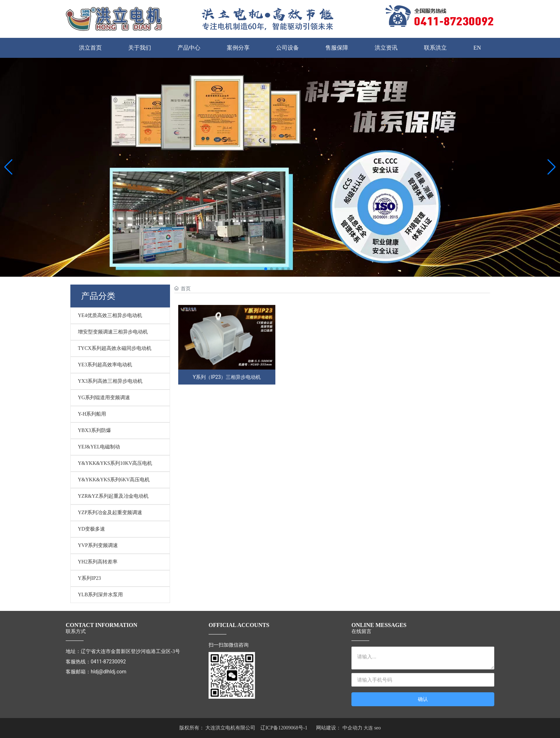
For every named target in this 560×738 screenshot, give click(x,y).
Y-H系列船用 (92, 414)
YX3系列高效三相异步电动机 (110, 381)
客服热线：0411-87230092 (96, 662)
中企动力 (352, 728)
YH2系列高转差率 (98, 562)
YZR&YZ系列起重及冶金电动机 (113, 496)
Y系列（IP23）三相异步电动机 (227, 377)
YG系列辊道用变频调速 (104, 398)
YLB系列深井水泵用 (100, 595)
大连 (368, 728)
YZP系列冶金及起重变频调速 (110, 513)
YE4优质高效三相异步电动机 (110, 315)
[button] (266, 269)
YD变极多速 (91, 529)
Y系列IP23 (89, 578)
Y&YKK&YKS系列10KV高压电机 (115, 463)
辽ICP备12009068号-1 (284, 728)
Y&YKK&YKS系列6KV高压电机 (114, 480)
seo (378, 728)
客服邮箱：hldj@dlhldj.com (96, 672)
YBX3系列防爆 (94, 430)
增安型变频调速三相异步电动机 (113, 332)
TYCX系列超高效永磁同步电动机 (115, 348)
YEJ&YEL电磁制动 (99, 447)
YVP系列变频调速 (98, 545)
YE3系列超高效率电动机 (105, 365)
